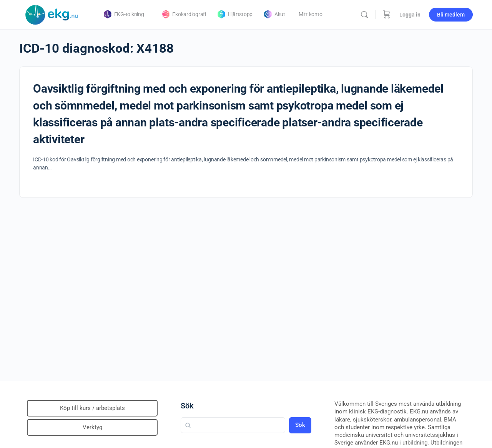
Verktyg (92, 427)
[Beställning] (387, 15)
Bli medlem (451, 15)
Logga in (410, 15)
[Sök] (364, 15)
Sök (187, 406)
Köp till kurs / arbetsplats (92, 408)
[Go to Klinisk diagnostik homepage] (52, 14)
